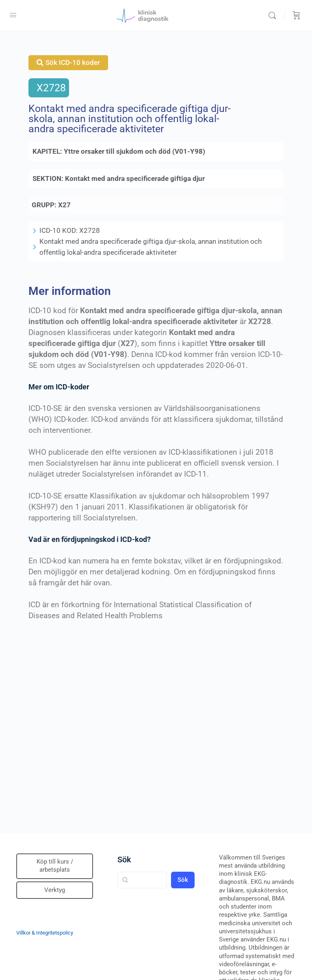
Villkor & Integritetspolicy (45, 933)
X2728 (51, 88)
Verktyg (55, 890)
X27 (64, 205)
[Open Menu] (13, 15)
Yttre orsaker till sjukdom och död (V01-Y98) (134, 151)
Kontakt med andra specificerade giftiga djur (135, 178)
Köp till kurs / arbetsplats (55, 866)
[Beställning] (297, 15)
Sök (124, 860)
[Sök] (274, 15)
